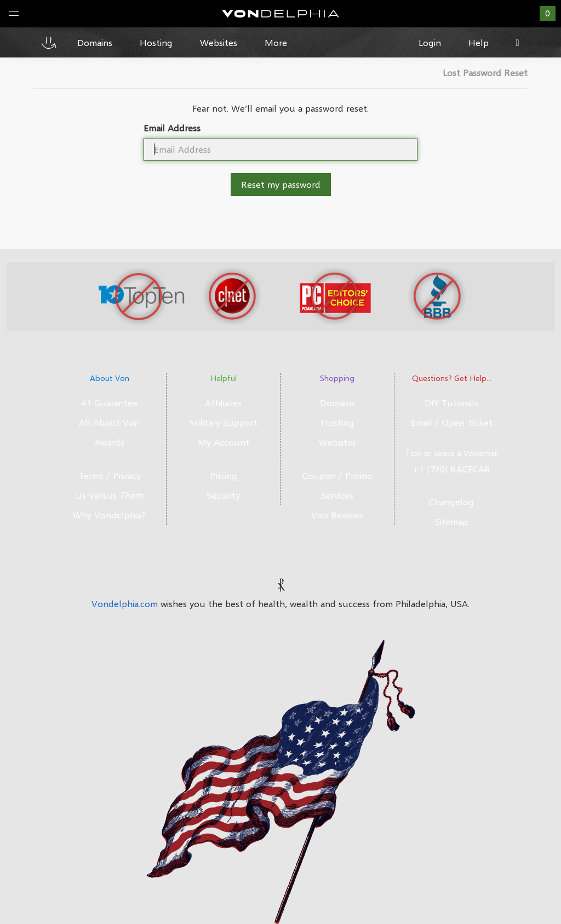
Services (337, 495)
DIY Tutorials (451, 403)
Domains (337, 403)
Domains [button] (95, 42)
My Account (224, 442)
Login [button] (430, 42)
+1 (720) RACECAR (451, 469)
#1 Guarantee (109, 403)
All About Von (109, 422)
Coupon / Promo (337, 475)
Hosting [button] (156, 42)
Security (223, 495)
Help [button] (479, 42)
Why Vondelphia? (109, 515)
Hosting (337, 422)
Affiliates (223, 403)
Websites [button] (219, 42)
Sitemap (451, 521)
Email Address (172, 128)
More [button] (276, 42)
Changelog (451, 502)
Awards (110, 442)
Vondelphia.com (125, 604)
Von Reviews (337, 515)
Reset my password (281, 184)
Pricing (224, 475)
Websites (337, 442)
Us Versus (109, 495)
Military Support (224, 422)
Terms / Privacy (110, 475)
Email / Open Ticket (452, 422)
